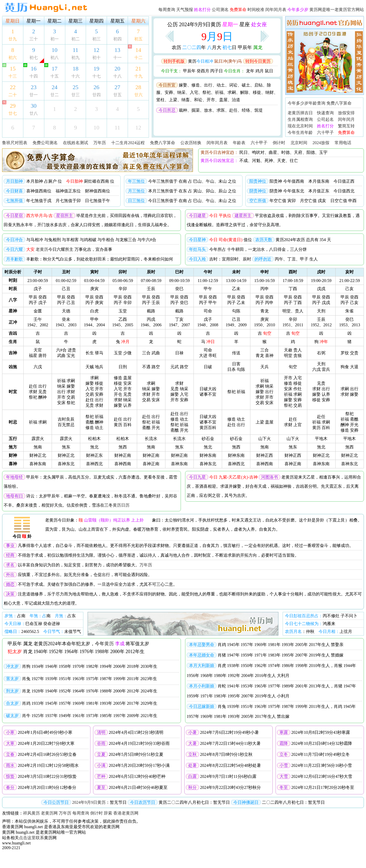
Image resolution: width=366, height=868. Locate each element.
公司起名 (325, 119)
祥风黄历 (31, 813)
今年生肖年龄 (300, 132)
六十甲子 (325, 132)
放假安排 (346, 113)
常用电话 (343, 143)
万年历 (100, 143)
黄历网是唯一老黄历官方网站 (337, 10)
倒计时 (279, 143)
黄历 (109, 644)
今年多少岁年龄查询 (306, 103)
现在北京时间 (300, 126)
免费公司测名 (45, 143)
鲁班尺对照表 (15, 143)
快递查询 (325, 113)
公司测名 (220, 10)
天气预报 (185, 10)
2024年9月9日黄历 (89, 802)
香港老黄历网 (126, 813)
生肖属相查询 (300, 119)
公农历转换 (191, 143)
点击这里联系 (31, 838)
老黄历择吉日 (300, 113)
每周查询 (167, 10)
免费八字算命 (339, 103)
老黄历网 (49, 813)
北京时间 (299, 143)
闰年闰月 (346, 119)
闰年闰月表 (276, 10)
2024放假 (321, 143)
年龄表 (239, 143)
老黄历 (42, 249)
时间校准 (256, 10)
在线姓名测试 (76, 143)
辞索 (108, 813)
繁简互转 (346, 126)
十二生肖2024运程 (128, 143)
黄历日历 (121, 505)
